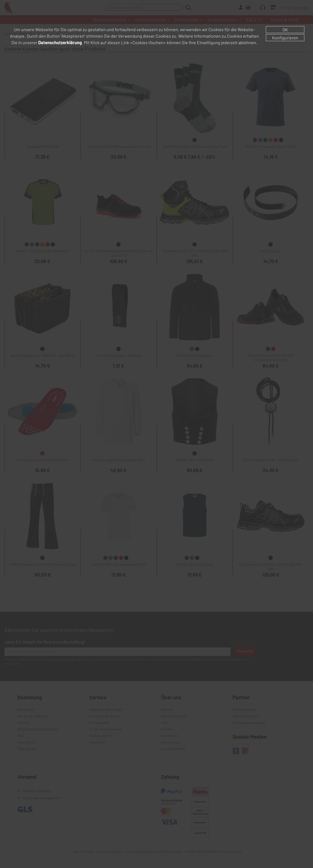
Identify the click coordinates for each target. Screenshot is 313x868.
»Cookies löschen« (148, 42)
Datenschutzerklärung (60, 42)
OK (285, 30)
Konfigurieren (285, 38)
